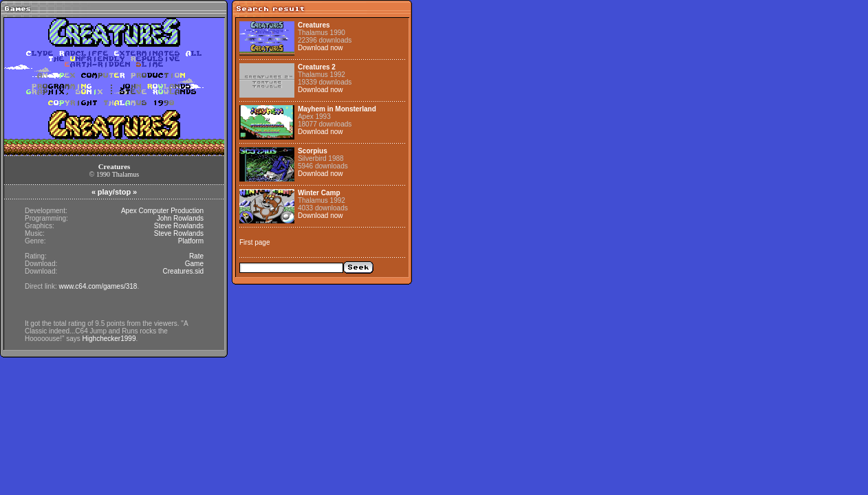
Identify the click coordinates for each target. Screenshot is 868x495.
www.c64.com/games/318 (98, 286)
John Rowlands (180, 218)
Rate (196, 256)
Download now (321, 48)
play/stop (114, 192)
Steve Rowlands (179, 226)
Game (194, 264)
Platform (191, 241)
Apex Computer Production (162, 211)
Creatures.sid (183, 271)
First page (254, 242)
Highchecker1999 (109, 339)
